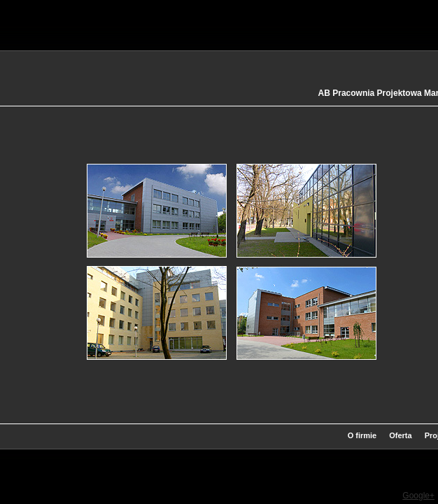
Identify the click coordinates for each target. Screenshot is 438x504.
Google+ (418, 496)
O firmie (362, 435)
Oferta (400, 435)
